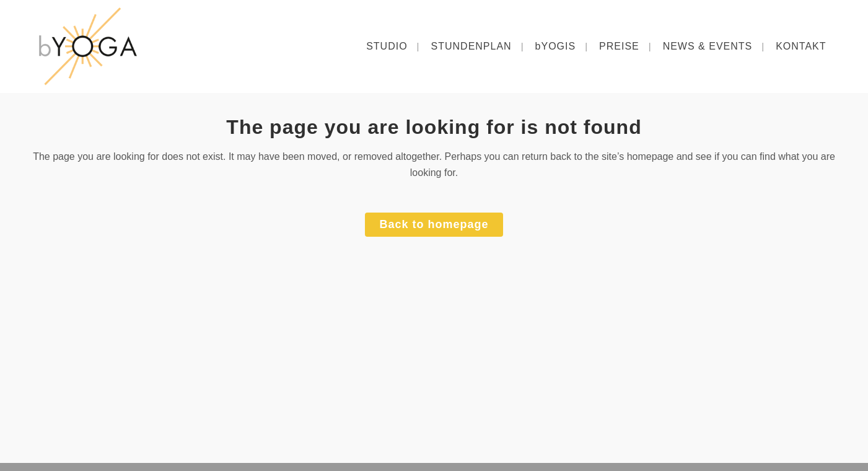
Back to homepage (434, 224)
